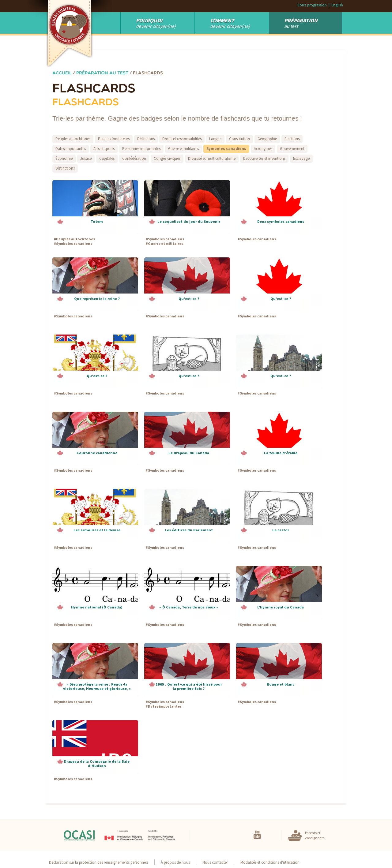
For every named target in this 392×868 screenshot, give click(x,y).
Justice (86, 158)
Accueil (62, 73)
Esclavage (301, 158)
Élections (292, 139)
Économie (64, 158)
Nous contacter (215, 862)
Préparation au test (102, 73)
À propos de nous (175, 862)
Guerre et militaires (183, 149)
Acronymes (263, 149)
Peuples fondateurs (114, 139)
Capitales (107, 158)
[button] (95, 207)
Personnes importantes (141, 149)
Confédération (134, 158)
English (337, 5)
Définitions (146, 139)
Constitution (239, 139)
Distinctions (65, 168)
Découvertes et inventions (264, 158)
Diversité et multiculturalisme (212, 158)
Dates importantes (71, 149)
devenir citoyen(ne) (230, 23)
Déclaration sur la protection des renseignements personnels (99, 862)
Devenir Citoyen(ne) (156, 23)
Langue (215, 139)
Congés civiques (167, 158)
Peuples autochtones (73, 139)
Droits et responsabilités (182, 139)
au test (301, 23)
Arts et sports (104, 149)
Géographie (267, 139)
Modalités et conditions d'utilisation (270, 862)
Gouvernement (292, 149)
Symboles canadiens (226, 149)
